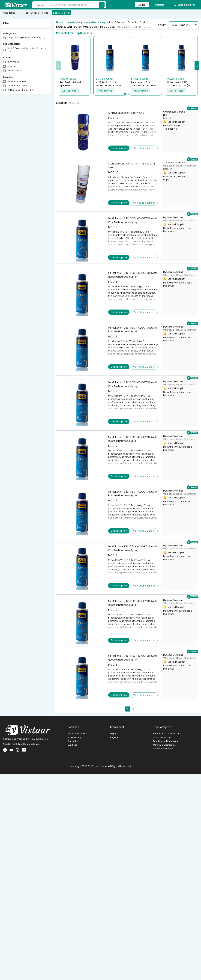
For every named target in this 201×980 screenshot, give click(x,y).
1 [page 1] (128, 709)
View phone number (144, 148)
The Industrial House (174, 162)
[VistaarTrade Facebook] (5, 750)
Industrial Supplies (162, 737)
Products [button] (39, 5)
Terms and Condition (78, 733)
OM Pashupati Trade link (174, 113)
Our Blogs (72, 745)
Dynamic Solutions (173, 217)
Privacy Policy (74, 737)
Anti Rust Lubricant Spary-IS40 (70, 84)
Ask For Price (69, 91)
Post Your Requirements (36, 13)
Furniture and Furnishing (166, 741)
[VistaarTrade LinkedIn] (24, 750)
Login (142, 5)
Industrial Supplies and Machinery (86, 22)
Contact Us (73, 741)
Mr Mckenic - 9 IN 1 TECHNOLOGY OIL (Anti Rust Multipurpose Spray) (110, 84)
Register (160, 5)
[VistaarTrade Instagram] (11, 750)
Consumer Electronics (164, 745)
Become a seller (61, 13)
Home (60, 22)
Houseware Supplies (163, 749)
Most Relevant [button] (181, 25)
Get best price (119, 148)
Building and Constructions (167, 733)
